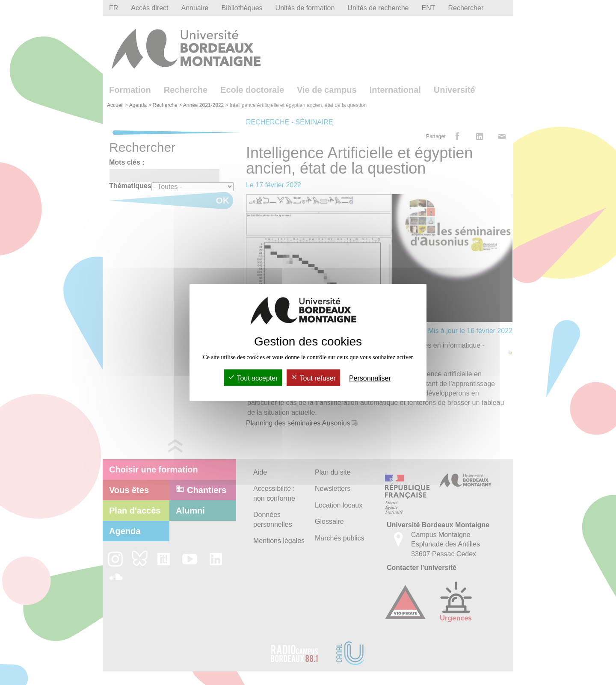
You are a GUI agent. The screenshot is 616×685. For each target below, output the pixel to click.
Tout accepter (253, 378)
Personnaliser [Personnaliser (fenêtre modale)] (370, 378)
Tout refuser (313, 378)
